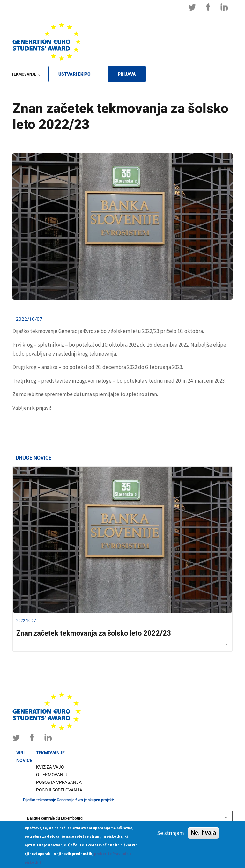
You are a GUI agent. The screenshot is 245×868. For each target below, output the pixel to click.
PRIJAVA (127, 74)
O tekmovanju (52, 775)
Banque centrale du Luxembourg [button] (128, 818)
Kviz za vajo (50, 767)
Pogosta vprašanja (59, 782)
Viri (20, 753)
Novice (24, 761)
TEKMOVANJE (25, 78)
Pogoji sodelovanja (59, 790)
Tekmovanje (50, 753)
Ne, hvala (203, 835)
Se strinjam (171, 835)
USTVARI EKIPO (74, 74)
